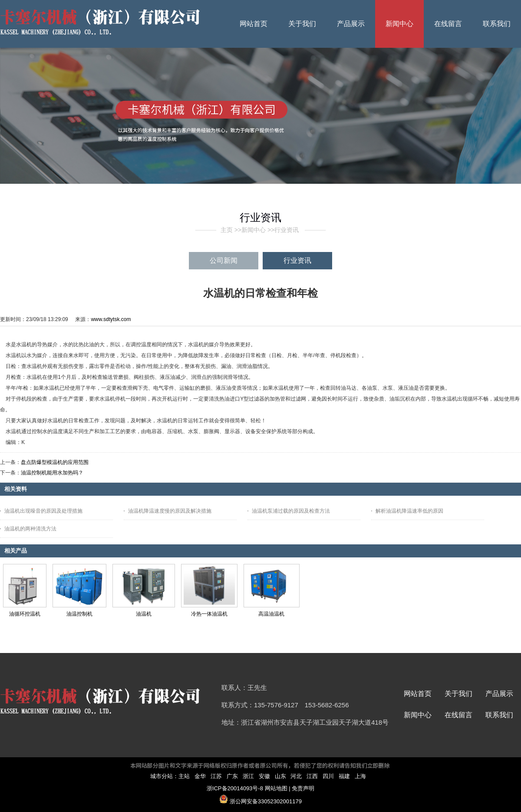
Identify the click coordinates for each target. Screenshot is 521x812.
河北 (296, 776)
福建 (344, 776)
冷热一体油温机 (209, 614)
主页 (227, 230)
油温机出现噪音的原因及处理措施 (43, 511)
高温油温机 (271, 614)
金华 (200, 776)
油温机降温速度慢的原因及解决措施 (170, 511)
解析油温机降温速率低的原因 (409, 511)
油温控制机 (79, 614)
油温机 (144, 614)
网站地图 (276, 788)
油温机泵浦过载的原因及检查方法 (291, 511)
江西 (312, 776)
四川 (328, 776)
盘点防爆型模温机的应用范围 (55, 462)
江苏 (216, 776)
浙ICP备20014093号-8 (235, 788)
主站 (184, 776)
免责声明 (303, 788)
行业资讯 (287, 230)
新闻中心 (254, 230)
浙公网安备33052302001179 (266, 801)
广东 (232, 776)
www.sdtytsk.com (111, 319)
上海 (360, 776)
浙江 (248, 776)
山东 (280, 776)
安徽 (264, 776)
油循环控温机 (25, 614)
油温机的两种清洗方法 (30, 529)
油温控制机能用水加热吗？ (52, 473)
